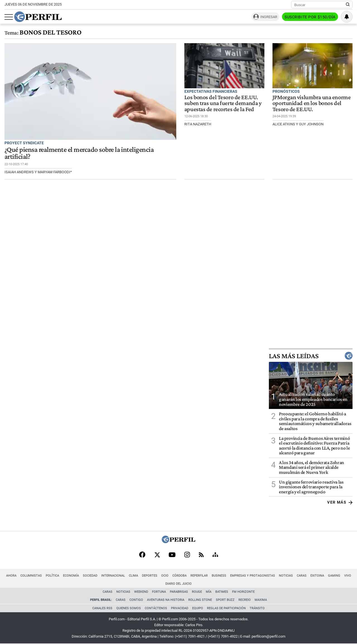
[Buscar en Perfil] (348, 5)
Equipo (198, 608)
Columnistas (31, 576)
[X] (157, 555)
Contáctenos (156, 608)
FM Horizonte (243, 592)
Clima (133, 576)
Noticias (286, 576)
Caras (302, 576)
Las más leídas (311, 356)
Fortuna (159, 592)
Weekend (141, 592)
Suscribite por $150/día (310, 17)
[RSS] (201, 555)
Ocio (165, 576)
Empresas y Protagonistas (253, 576)
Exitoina (317, 576)
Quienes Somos (129, 608)
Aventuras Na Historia (166, 600)
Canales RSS (102, 608)
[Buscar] (320, 5)
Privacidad (180, 608)
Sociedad (90, 576)
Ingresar (269, 17)
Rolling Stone (200, 600)
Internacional (113, 576)
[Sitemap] (215, 555)
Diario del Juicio (178, 584)
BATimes (222, 592)
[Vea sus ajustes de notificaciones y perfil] (347, 17)
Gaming (334, 576)
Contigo (136, 600)
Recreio (245, 600)
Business (219, 576)
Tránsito (257, 608)
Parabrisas (179, 592)
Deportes (150, 576)
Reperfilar (199, 576)
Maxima (261, 600)
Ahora (11, 576)
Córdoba (179, 576)
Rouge (197, 592)
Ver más (340, 502)
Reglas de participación (226, 608)
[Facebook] (142, 555)
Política (52, 576)
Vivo (348, 576)
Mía (209, 592)
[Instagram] (187, 555)
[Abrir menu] (9, 17)
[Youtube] (172, 555)
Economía (71, 576)
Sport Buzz (225, 600)
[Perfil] (178, 542)
